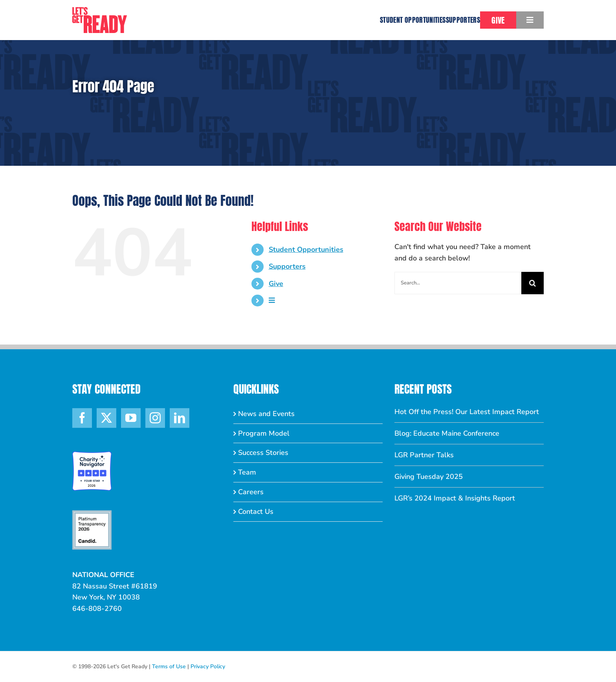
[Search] (533, 283)
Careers (251, 492)
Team (247, 472)
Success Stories (263, 453)
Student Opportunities (306, 249)
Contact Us (256, 511)
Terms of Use (169, 666)
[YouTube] (131, 418)
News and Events (266, 414)
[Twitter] (106, 418)
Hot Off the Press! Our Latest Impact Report (467, 412)
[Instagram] (155, 418)
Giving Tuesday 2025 (429, 477)
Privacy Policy (208, 666)
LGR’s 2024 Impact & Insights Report (455, 498)
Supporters (287, 266)
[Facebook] (82, 418)
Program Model (264, 433)
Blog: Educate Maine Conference (447, 433)
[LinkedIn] (180, 418)
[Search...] (458, 283)
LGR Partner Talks (424, 455)
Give (276, 284)
